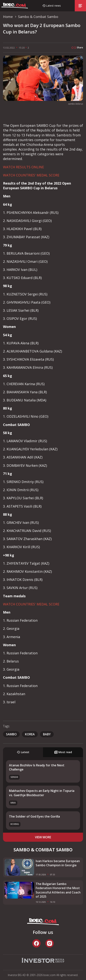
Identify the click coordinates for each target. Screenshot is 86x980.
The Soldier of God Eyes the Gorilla (34, 816)
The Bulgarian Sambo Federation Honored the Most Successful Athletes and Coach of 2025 (58, 890)
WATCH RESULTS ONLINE (23, 167)
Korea (30, 734)
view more (43, 837)
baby (47, 734)
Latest (23, 752)
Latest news (53, 6)
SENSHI (14, 777)
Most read (63, 752)
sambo (11, 734)
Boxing (15, 824)
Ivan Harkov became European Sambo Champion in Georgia (58, 863)
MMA (13, 803)
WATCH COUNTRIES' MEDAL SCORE (31, 175)
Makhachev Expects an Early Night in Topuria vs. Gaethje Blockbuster (42, 793)
